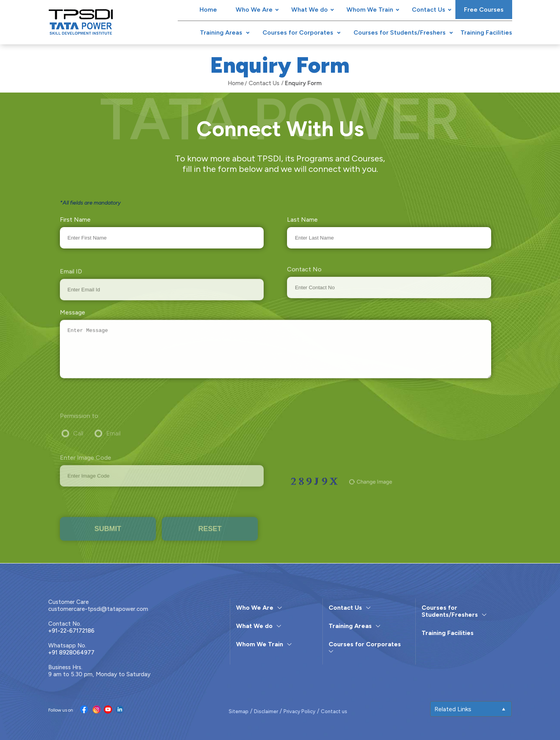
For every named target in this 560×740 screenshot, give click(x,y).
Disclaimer (266, 711)
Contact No (304, 279)
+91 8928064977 (71, 653)
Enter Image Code (86, 469)
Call (78, 443)
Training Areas (221, 32)
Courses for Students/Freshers (400, 32)
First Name (75, 220)
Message (73, 319)
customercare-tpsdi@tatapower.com (98, 609)
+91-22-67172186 (71, 631)
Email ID (71, 282)
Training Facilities (486, 32)
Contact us (334, 711)
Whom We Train (370, 10)
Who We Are (254, 10)
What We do (310, 10)
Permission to (79, 426)
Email (113, 443)
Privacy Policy (299, 711)
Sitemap (239, 711)
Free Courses (484, 10)
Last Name (302, 220)
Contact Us (429, 10)
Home (208, 10)
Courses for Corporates (298, 32)
